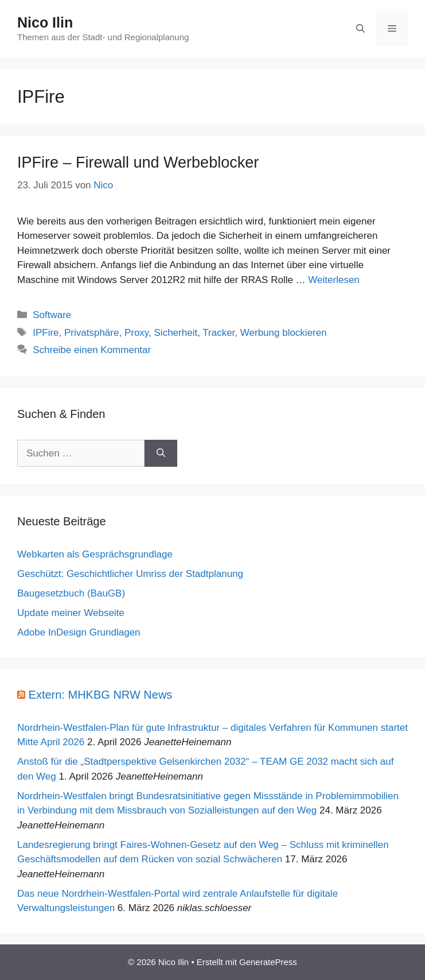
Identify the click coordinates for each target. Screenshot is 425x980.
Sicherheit (176, 333)
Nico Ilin (45, 22)
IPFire (46, 333)
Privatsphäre (91, 333)
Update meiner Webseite (71, 613)
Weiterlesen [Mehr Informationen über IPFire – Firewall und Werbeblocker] (334, 280)
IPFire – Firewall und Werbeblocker (138, 162)
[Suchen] (161, 454)
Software (52, 315)
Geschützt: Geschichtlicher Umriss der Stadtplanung (130, 574)
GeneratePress (268, 962)
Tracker (219, 333)
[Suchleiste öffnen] (360, 29)
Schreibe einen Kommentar (92, 350)
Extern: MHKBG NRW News (101, 695)
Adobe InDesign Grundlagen (79, 632)
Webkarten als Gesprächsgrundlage (95, 554)
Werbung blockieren (284, 333)
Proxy (137, 333)
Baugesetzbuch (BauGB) (71, 593)
